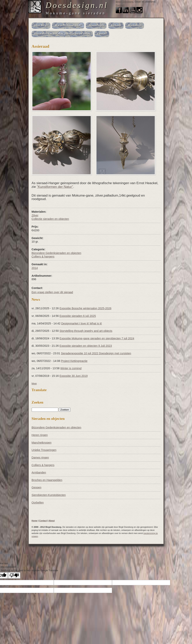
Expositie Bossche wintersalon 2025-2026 (86, 308)
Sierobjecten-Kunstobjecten (49, 495)
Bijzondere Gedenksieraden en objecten (56, 253)
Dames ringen (40, 458)
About (52, 521)
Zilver (35, 215)
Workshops (135, 25)
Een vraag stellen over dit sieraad (52, 292)
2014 (35, 268)
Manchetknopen (42, 443)
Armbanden (39, 472)
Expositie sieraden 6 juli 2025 (78, 316)
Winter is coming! (71, 368)
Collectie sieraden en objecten (50, 219)
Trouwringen (96, 25)
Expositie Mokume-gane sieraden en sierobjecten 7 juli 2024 (97, 338)
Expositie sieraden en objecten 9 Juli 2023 (86, 346)
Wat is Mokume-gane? (68, 25)
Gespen (36, 487)
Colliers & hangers (43, 257)
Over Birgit (41, 25)
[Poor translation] (14, 575)
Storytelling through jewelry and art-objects (86, 331)
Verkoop (116, 25)
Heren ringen (40, 435)
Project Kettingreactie (74, 361)
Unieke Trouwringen (44, 450)
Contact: (37, 288)
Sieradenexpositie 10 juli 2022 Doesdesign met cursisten (96, 353)
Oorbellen (38, 503)
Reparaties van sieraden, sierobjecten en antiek (62, 34)
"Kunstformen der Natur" (55, 187)
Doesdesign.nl (77, 5)
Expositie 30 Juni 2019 (74, 376)
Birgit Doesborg (125, 2)
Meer (34, 384)
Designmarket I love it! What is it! (82, 323)
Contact (120, 5)
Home (35, 521)
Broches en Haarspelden (47, 480)
